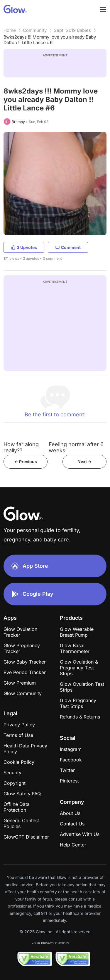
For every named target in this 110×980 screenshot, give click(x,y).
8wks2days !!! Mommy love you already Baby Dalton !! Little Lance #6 (50, 40)
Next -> (84, 462)
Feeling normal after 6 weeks (76, 447)
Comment (68, 247)
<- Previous (26, 462)
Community (35, 30)
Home (10, 30)
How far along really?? (21, 447)
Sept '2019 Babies (72, 30)
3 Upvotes (24, 247)
